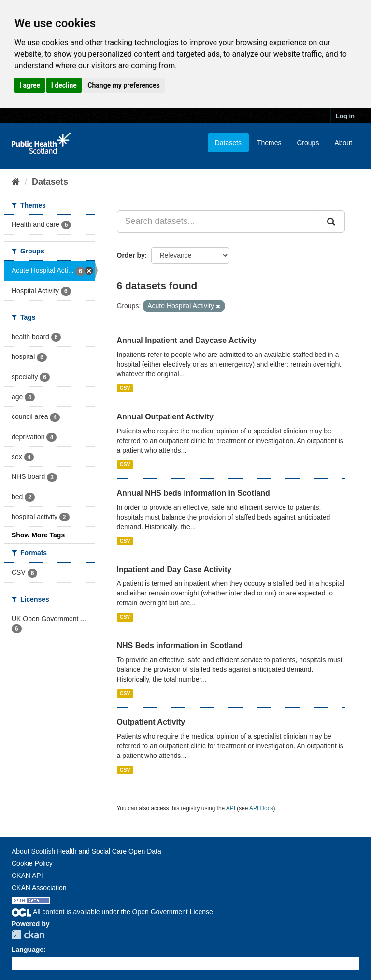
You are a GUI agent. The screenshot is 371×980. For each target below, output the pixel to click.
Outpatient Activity (151, 722)
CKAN (28, 935)
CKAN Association (39, 888)
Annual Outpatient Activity (165, 417)
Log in (345, 116)
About (343, 143)
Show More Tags (38, 535)
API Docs (261, 808)
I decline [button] (64, 85)
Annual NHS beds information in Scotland (193, 493)
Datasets (228, 143)
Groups (308, 143)
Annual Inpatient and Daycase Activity (187, 340)
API (231, 808)
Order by (131, 255)
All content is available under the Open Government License (112, 912)
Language (28, 950)
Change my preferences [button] (123, 85)
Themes (269, 143)
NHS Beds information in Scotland (180, 646)
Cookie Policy (32, 863)
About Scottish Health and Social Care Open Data (86, 851)
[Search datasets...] (218, 222)
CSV (125, 388)
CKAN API (27, 876)
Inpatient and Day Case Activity (174, 570)
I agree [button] (30, 85)
